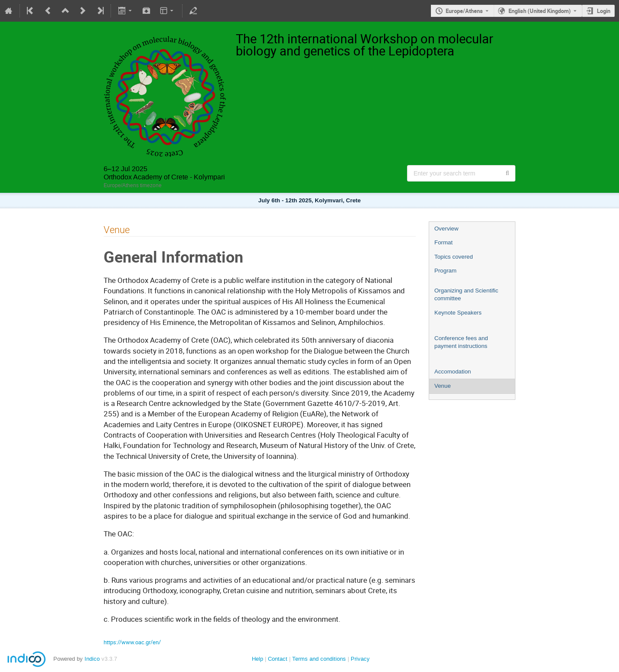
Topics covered (454, 257)
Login (604, 11)
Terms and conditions (319, 659)
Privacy (360, 659)
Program (445, 271)
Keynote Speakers (458, 313)
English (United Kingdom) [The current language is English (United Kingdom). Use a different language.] (540, 11)
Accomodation (453, 372)
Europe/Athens (464, 11)
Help (257, 659)
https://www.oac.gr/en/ (132, 642)
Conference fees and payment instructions (461, 342)
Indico (92, 659)
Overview (446, 229)
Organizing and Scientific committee (466, 295)
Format (443, 242)
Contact (278, 659)
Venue (443, 386)
